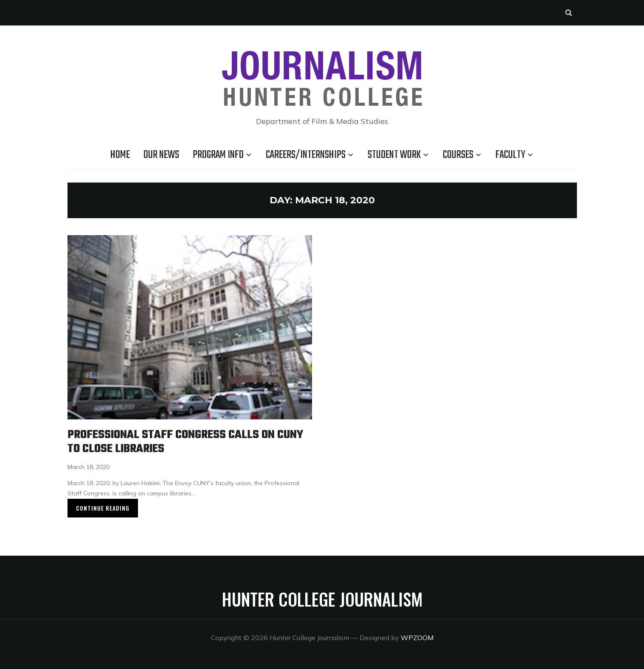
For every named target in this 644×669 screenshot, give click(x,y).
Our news (161, 155)
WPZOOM (417, 638)
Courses (458, 155)
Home (120, 155)
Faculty (510, 155)
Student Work (394, 155)
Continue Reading (103, 508)
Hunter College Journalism (322, 599)
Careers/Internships (306, 155)
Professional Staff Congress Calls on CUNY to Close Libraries (185, 442)
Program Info (218, 155)
